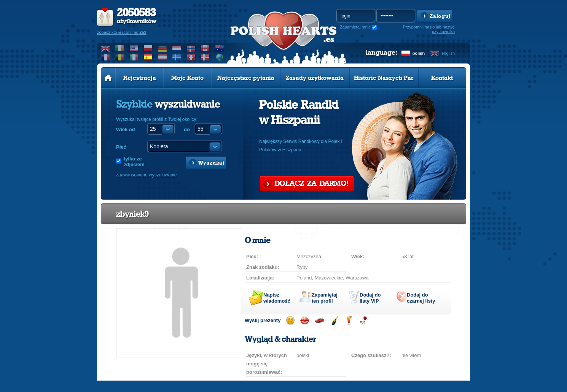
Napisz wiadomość (277, 298)
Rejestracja (140, 78)
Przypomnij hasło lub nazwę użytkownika (429, 29)
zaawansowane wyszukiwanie (146, 175)
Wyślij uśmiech (290, 321)
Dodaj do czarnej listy (421, 298)
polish (419, 53)
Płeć (121, 147)
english (448, 53)
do (187, 129)
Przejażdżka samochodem (319, 321)
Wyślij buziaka (305, 321)
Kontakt (442, 78)
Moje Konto (187, 78)
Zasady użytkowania (315, 78)
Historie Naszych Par (384, 78)
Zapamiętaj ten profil (325, 298)
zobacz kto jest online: (122, 32)
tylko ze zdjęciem (134, 162)
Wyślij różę (363, 321)
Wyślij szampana (334, 321)
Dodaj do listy (370, 298)
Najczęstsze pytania (246, 78)
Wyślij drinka (349, 321)
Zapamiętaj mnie (355, 27)
